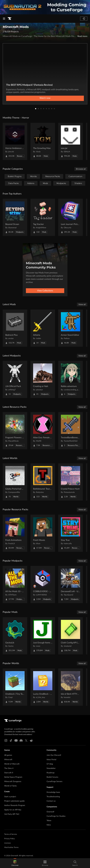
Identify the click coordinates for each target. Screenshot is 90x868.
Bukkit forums (52, 777)
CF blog (50, 764)
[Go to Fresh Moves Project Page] (43, 533)
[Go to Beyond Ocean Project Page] (15, 217)
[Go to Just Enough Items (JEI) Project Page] (43, 636)
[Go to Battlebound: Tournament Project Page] (43, 482)
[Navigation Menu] (4, 19)
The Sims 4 (9, 768)
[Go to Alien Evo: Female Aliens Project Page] (43, 431)
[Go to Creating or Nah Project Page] (43, 379)
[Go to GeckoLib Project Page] (15, 636)
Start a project (10, 797)
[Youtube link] (16, 740)
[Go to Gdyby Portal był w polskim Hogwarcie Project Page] (15, 482)
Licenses (8, 843)
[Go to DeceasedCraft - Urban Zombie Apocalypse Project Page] (71, 585)
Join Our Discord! (54, 755)
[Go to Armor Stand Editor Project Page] (71, 328)
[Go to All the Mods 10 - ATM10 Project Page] (15, 585)
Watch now (45, 98)
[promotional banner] (45, 7)
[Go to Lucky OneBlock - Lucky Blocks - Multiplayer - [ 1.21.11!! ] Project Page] (43, 687)
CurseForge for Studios (56, 816)
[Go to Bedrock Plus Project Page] (15, 328)
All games (8, 755)
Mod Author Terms (11, 847)
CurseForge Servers (54, 782)
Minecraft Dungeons (13, 782)
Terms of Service (11, 834)
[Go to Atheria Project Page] (43, 328)
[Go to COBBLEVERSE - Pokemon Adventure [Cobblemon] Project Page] (43, 585)
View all (82, 304)
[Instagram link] (6, 740)
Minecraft (8, 760)
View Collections (45, 291)
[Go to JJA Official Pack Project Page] (15, 379)
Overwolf (50, 812)
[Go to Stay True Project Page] (71, 533)
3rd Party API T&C (12, 814)
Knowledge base (53, 792)
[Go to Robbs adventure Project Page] (71, 379)
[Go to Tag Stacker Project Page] (43, 217)
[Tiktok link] (11, 740)
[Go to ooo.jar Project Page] (71, 141)
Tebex (49, 821)
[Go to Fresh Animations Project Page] (15, 533)
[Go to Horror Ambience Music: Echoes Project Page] (15, 141)
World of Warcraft (12, 764)
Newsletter (51, 768)
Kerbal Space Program (13, 777)
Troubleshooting (53, 797)
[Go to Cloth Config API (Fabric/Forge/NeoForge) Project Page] (71, 636)
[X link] (26, 740)
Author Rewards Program (15, 805)
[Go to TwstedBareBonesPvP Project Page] (71, 431)
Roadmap (51, 773)
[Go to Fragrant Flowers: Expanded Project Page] (15, 431)
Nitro (49, 825)
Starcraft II (9, 773)
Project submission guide (14, 801)
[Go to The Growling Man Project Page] (43, 141)
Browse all (81, 169)
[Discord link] (21, 740)
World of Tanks (10, 786)
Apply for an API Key (13, 810)
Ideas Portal (51, 760)
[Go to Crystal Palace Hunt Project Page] (71, 482)
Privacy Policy (10, 839)
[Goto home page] (10, 19)
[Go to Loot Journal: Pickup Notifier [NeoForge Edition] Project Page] (71, 217)
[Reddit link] (31, 740)
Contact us (51, 801)
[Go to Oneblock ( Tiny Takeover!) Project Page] (15, 687)
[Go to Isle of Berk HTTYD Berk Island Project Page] (71, 687)
